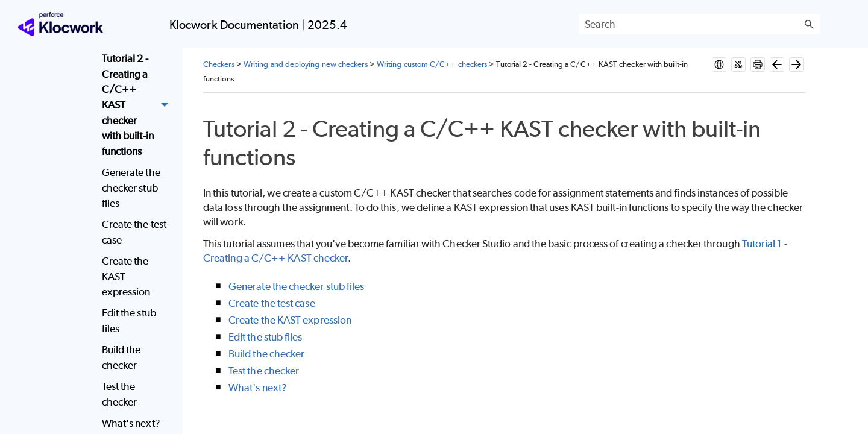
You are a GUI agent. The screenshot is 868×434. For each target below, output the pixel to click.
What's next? (258, 388)
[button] (809, 24)
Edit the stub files (129, 321)
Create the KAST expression (126, 276)
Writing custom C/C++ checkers (432, 64)
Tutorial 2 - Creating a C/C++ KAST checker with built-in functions (138, 105)
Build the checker (121, 357)
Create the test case (134, 232)
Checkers (219, 64)
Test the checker (120, 394)
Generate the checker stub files (131, 188)
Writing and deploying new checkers (306, 64)
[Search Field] (699, 24)
